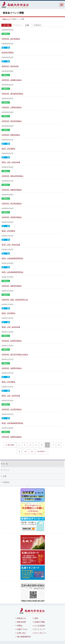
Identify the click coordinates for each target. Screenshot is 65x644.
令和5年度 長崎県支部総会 (12, 437)
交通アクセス (22, 629)
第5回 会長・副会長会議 (11, 396)
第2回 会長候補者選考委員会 (12, 272)
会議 (27, 25)
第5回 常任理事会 (8, 313)
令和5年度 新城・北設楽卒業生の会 (15, 300)
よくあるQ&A (40, 626)
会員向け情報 (40, 622)
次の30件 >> (42, 451)
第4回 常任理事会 (8, 382)
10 (25, 451)
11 (32, 451)
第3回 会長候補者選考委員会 (12, 258)
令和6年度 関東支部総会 (11, 135)
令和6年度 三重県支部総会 (12, 107)
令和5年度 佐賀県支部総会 (12, 341)
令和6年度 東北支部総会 (11, 39)
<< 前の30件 (10, 445)
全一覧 (6, 25)
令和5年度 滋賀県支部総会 (12, 286)
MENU (62, 5)
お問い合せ (22, 633)
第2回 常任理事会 (8, 149)
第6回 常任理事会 (8, 231)
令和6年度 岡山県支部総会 (12, 121)
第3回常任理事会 (8, 52)
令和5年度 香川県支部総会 (12, 203)
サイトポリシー (40, 633)
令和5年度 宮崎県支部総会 (12, 368)
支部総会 (37, 25)
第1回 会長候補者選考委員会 (12, 423)
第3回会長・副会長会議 (10, 66)
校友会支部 (22, 622)
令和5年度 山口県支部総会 (12, 409)
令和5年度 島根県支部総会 (12, 190)
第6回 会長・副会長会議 (11, 327)
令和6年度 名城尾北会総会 (12, 80)
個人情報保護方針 (24, 637)
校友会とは (22, 618)
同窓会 (20, 626)
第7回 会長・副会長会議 (11, 245)
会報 (36, 618)
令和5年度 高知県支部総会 (12, 217)
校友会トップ (7, 19)
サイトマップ (40, 629)
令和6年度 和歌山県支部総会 (12, 176)
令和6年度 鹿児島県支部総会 (12, 94)
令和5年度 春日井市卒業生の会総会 (15, 354)
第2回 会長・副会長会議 (11, 162)
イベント (17, 25)
